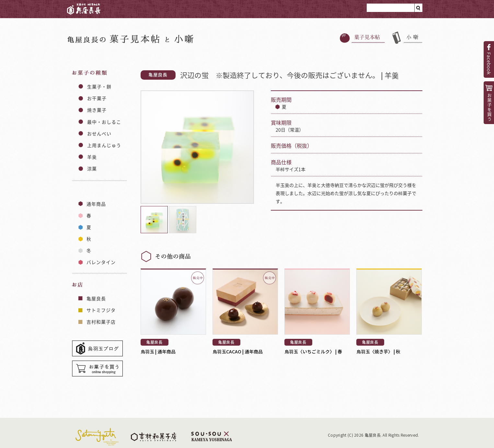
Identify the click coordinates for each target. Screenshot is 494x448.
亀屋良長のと (130, 39)
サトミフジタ (101, 310)
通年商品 (96, 204)
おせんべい (99, 133)
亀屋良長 (84, 7)
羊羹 (92, 157)
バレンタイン (101, 262)
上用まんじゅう (104, 145)
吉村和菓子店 (101, 322)
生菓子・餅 (99, 86)
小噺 (407, 38)
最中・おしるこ (104, 122)
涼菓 (92, 168)
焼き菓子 (97, 110)
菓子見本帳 (362, 38)
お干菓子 (97, 98)
